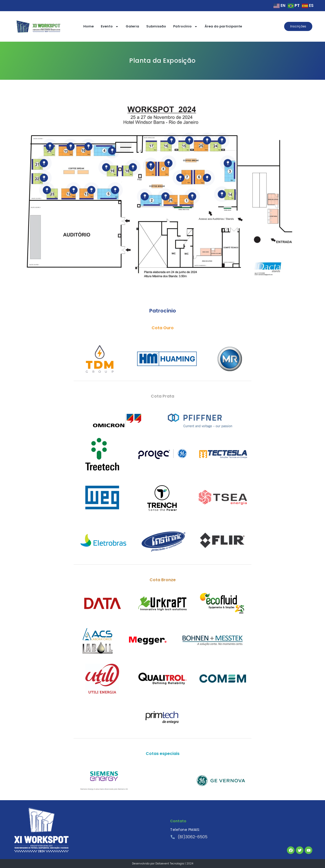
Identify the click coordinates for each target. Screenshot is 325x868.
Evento (110, 27)
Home (88, 26)
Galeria (132, 26)
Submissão (156, 26)
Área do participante (223, 26)
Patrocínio (185, 27)
